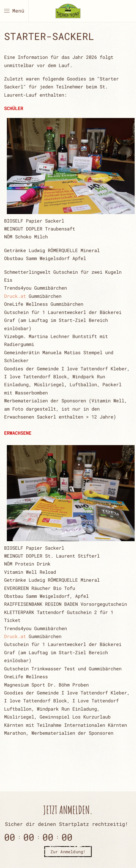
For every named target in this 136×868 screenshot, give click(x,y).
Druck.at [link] (15, 296)
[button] (14, 11)
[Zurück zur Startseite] (68, 11)
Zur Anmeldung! (68, 852)
